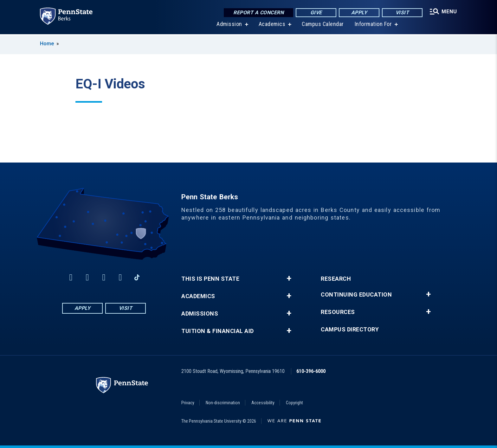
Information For (373, 25)
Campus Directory (350, 330)
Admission (229, 25)
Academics (272, 25)
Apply (359, 13)
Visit (402, 13)
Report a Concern (258, 13)
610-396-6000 (311, 371)
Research (336, 279)
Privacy (188, 403)
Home (47, 44)
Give (316, 13)
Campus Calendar (323, 25)
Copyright (294, 403)
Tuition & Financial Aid (218, 331)
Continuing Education (356, 295)
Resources (338, 312)
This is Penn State (210, 279)
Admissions (200, 314)
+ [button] (289, 278)
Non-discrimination (223, 403)
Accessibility (263, 403)
